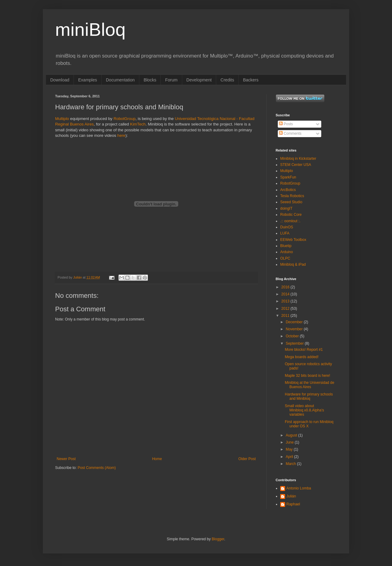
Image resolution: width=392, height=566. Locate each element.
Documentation (120, 80)
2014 (286, 294)
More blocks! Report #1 (304, 350)
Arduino (286, 252)
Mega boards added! (302, 357)
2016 (286, 287)
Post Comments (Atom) (97, 468)
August (292, 435)
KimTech (138, 124)
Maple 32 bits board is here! (307, 376)
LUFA (285, 233)
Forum (171, 80)
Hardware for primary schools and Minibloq (309, 396)
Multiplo (62, 119)
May (290, 449)
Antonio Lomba (299, 488)
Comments (290, 133)
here (121, 135)
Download (60, 80)
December (295, 322)
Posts (286, 124)
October (293, 336)
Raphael (293, 504)
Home (157, 459)
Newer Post (66, 459)
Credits (227, 80)
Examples (87, 80)
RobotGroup (125, 119)
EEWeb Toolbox (293, 240)
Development (199, 80)
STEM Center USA (296, 165)
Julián (291, 496)
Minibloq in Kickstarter (298, 159)
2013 (286, 301)
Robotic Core (291, 215)
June (290, 442)
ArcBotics (288, 190)
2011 (286, 316)
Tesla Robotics (292, 196)
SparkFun (288, 177)
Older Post (247, 459)
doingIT (286, 208)
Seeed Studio (291, 202)
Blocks (150, 80)
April (290, 457)
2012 (286, 309)
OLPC (285, 258)
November (295, 329)
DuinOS (287, 227)
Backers (251, 80)
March (291, 464)
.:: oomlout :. (290, 221)
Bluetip (286, 246)
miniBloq (90, 30)
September (295, 343)
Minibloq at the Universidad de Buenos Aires (309, 385)
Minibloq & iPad (293, 264)
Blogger (218, 539)
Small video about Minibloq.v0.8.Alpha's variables (304, 410)
